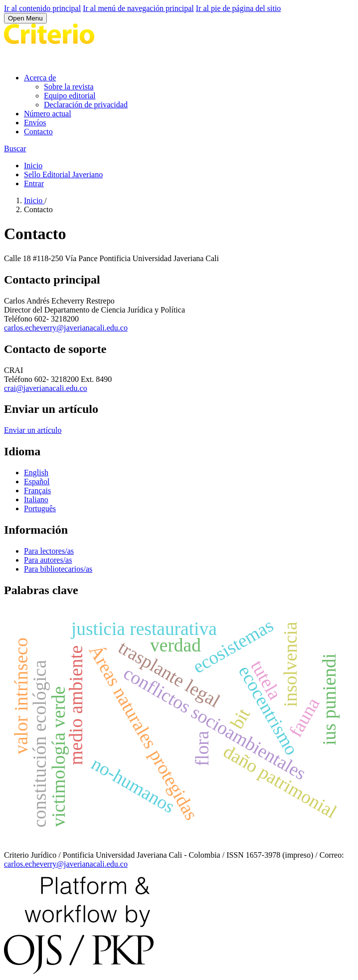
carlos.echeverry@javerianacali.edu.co (66, 328)
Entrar (34, 183)
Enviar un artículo (33, 430)
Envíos (35, 123)
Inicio (33, 165)
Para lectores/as (49, 551)
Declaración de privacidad (86, 105)
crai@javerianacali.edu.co (46, 388)
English (36, 473)
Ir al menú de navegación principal (138, 8)
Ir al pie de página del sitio (239, 8)
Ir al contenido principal (42, 8)
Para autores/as (48, 560)
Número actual (48, 114)
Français (37, 490)
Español (37, 482)
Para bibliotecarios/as (58, 569)
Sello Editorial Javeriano (63, 174)
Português (40, 508)
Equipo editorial (70, 96)
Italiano (36, 499)
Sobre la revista (69, 87)
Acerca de (40, 78)
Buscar (15, 149)
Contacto (38, 132)
